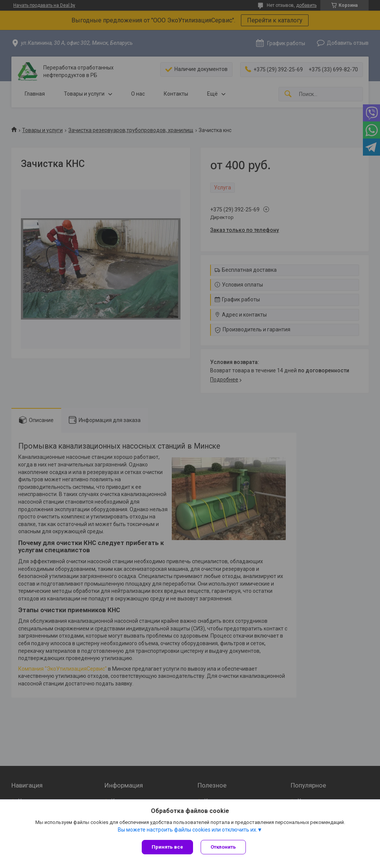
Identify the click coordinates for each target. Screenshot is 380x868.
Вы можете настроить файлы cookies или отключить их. (188, 830)
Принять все (167, 847)
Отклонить (223, 847)
